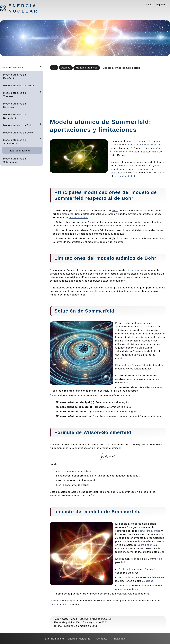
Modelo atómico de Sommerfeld (15, 142)
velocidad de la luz (126, 176)
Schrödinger (145, 545)
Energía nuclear (23, 8)
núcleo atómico (79, 217)
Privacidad (119, 639)
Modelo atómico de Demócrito (15, 76)
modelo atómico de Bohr (141, 145)
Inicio (149, 5)
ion (96, 288)
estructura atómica (149, 531)
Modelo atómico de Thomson (15, 95)
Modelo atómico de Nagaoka (15, 105)
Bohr (114, 210)
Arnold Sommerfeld (18, 151)
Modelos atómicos (13, 68)
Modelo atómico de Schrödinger (15, 160)
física (53, 604)
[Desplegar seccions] (40, 67)
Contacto (102, 639)
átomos (145, 169)
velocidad (148, 581)
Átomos (66, 68)
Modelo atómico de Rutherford (15, 116)
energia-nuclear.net (80, 639)
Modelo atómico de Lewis (18, 133)
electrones (116, 173)
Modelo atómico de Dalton (19, 86)
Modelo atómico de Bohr (18, 125)
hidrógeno (133, 270)
